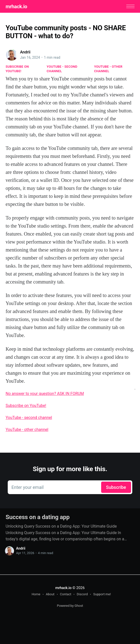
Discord (82, 594)
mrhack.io (16, 6)
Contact (66, 594)
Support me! (102, 594)
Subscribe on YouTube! (17, 69)
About (50, 594)
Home (36, 594)
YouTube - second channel (62, 69)
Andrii (25, 52)
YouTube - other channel (108, 69)
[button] (130, 6)
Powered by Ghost (70, 606)
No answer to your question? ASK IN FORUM (45, 394)
